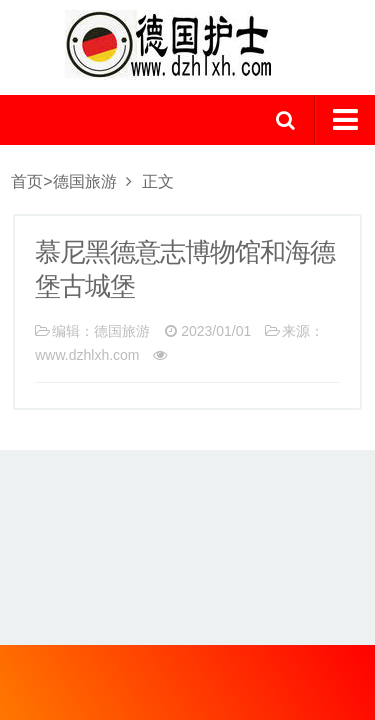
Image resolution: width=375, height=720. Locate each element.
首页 (27, 181)
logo (188, 45)
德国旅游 (85, 181)
